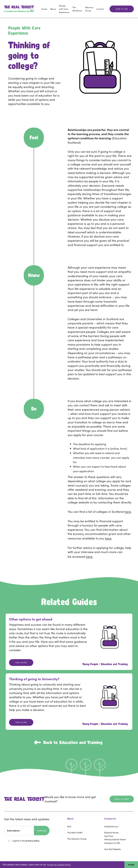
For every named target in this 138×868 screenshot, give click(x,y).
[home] (19, 9)
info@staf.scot (111, 826)
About (53, 9)
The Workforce (77, 9)
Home (44, 9)
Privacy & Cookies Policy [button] (59, 864)
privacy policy (32, 841)
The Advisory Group (77, 839)
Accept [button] (131, 864)
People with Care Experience (64, 9)
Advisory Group (89, 9)
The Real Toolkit (75, 832)
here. (89, 556)
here (128, 512)
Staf (69, 826)
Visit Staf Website (112, 849)
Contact (100, 9)
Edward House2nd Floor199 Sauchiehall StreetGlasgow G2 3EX (115, 838)
